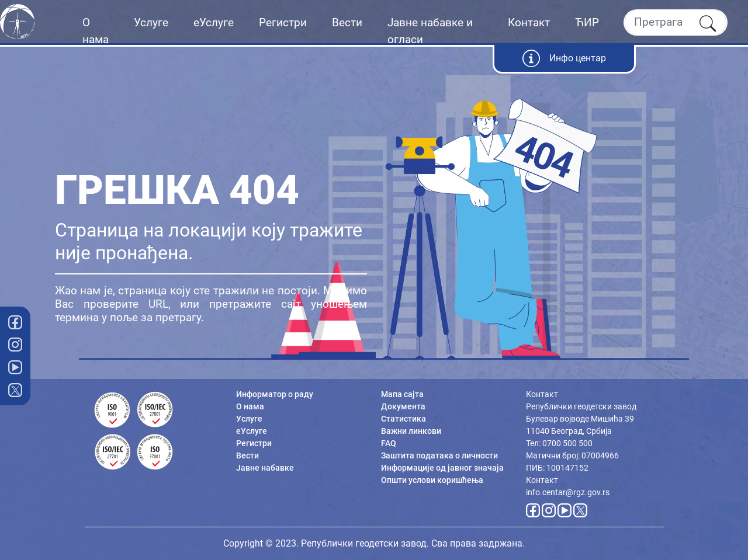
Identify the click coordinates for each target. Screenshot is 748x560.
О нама (96, 31)
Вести (347, 22)
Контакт (529, 22)
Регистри (283, 22)
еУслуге (214, 22)
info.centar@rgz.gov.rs (568, 492)
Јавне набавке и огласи (430, 31)
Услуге (151, 22)
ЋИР (587, 22)
